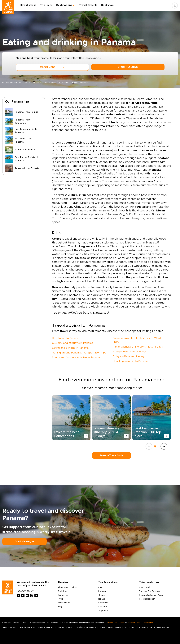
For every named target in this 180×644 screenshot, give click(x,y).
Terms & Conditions (116, 623)
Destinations (65, 5)
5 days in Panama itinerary (129, 357)
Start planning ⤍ (24, 541)
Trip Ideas (47, 5)
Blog (60, 607)
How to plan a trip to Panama (131, 361)
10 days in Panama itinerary (129, 352)
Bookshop (109, 5)
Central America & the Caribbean (43, 83)
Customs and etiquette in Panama (73, 343)
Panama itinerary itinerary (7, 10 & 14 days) (138, 347)
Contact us (63, 595)
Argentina (103, 611)
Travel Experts (89, 5)
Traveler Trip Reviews (149, 591)
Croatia (102, 595)
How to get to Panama (66, 338)
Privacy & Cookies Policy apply (140, 623)
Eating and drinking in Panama (70, 348)
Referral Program (147, 599)
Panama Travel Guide (111, 455)
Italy (100, 587)
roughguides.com (12, 83)
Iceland (102, 599)
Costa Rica (103, 603)
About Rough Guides (67, 587)
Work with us (64, 603)
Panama (69, 83)
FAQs (60, 599)
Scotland (103, 607)
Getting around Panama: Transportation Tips (79, 353)
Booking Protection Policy (151, 595)
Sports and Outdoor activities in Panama (76, 358)
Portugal (102, 591)
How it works (29, 5)
